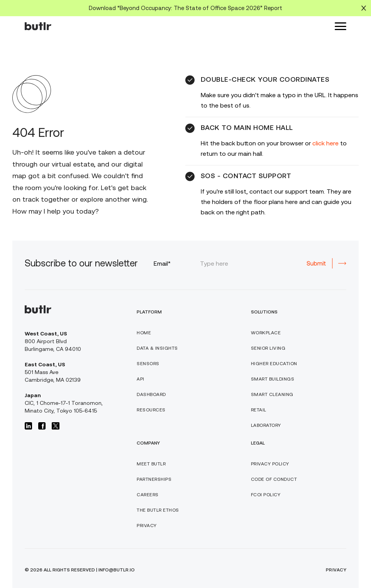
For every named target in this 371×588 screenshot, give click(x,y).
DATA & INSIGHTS (157, 348)
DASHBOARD (151, 394)
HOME (144, 333)
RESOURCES (151, 410)
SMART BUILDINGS (273, 379)
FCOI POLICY (266, 495)
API (141, 379)
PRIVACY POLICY (270, 464)
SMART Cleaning (272, 394)
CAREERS (148, 495)
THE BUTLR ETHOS (158, 510)
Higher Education (274, 364)
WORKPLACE (266, 333)
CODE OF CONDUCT (274, 479)
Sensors (148, 364)
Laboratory (266, 425)
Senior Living (268, 348)
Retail (259, 410)
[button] (341, 26)
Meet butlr (151, 464)
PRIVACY (147, 526)
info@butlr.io (117, 570)
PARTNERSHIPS (154, 479)
